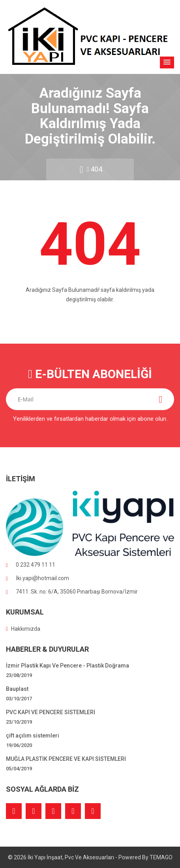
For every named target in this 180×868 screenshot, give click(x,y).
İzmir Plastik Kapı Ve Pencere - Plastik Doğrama (67, 666)
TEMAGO (161, 857)
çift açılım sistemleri (33, 736)
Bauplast (17, 689)
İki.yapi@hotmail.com (42, 578)
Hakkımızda (23, 629)
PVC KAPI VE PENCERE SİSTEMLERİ (51, 712)
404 (96, 169)
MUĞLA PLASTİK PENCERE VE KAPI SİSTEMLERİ (66, 759)
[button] (167, 62)
